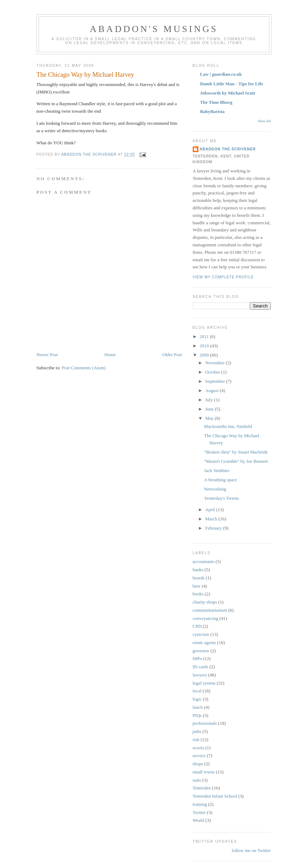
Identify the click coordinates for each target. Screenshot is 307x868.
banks (198, 570)
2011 (205, 336)
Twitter (199, 812)
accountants (204, 561)
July (210, 400)
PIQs (197, 715)
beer (197, 586)
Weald (199, 820)
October (213, 372)
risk (196, 740)
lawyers (200, 675)
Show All (264, 121)
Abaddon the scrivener (228, 149)
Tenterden (202, 788)
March (212, 519)
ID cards (201, 667)
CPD (197, 626)
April (211, 510)
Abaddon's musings (154, 29)
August (212, 390)
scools (199, 748)
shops (198, 764)
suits (197, 780)
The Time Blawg (216, 102)
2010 (205, 346)
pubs (197, 731)
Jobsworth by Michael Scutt (228, 93)
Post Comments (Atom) (84, 368)
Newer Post (47, 355)
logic (197, 699)
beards (199, 578)
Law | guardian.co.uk (221, 74)
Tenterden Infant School (215, 796)
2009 (205, 355)
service (199, 756)
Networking (215, 489)
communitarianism (210, 610)
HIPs (197, 658)
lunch (198, 707)
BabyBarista (212, 111)
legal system (204, 683)
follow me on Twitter (251, 850)
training (200, 804)
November (215, 363)
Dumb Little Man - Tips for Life (232, 84)
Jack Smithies (217, 470)
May (210, 418)
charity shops (205, 602)
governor (201, 651)
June (210, 409)
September (216, 381)
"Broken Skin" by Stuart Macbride (236, 452)
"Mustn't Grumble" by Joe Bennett (236, 461)
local (197, 691)
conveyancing (205, 618)
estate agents (204, 642)
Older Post (172, 355)
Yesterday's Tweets (221, 498)
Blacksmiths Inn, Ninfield (228, 426)
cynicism (201, 634)
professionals (205, 723)
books (198, 594)
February (214, 528)
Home (110, 355)
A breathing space (221, 480)
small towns (204, 772)
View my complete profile (223, 277)
